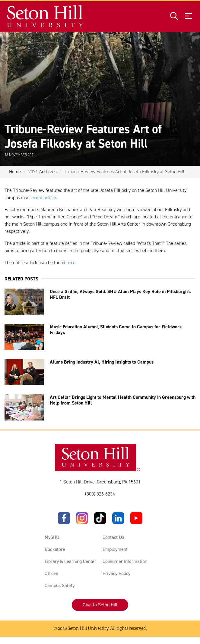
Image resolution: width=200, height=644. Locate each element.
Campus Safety (60, 585)
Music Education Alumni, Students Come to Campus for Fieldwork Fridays (116, 330)
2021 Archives (42, 172)
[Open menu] (189, 16)
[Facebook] (64, 518)
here (71, 263)
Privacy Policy (116, 573)
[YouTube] (136, 518)
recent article (43, 197)
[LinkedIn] (118, 518)
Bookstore (55, 549)
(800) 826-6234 (100, 494)
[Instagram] (82, 518)
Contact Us (113, 537)
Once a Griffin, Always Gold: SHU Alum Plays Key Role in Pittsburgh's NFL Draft (120, 294)
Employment (115, 549)
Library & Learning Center (70, 561)
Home (15, 172)
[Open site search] (174, 16)
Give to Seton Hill (100, 605)
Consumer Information (125, 561)
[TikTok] (100, 518)
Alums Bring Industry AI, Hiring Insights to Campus (102, 362)
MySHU (52, 537)
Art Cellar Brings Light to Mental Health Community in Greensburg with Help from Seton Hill (123, 400)
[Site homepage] (45, 16)
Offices (51, 573)
